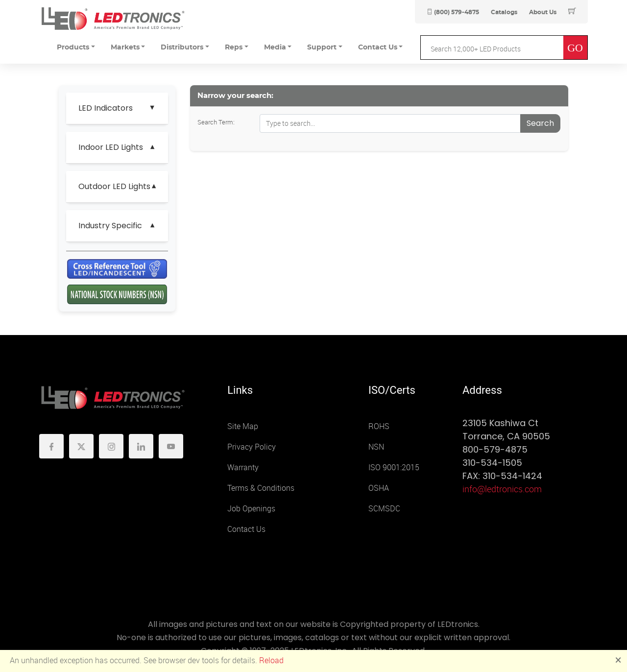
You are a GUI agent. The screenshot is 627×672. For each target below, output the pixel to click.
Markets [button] (125, 48)
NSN (376, 447)
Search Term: (216, 122)
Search (540, 123)
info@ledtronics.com (502, 489)
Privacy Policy (252, 447)
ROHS (379, 426)
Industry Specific (110, 226)
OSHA (379, 488)
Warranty (243, 468)
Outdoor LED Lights (114, 186)
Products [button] (73, 48)
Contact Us (246, 529)
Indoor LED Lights (111, 147)
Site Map (243, 426)
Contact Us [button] (378, 48)
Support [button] (322, 48)
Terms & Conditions (261, 488)
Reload (271, 660)
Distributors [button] (182, 48)
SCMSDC (384, 509)
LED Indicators (106, 108)
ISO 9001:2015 (394, 468)
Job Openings (251, 509)
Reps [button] (234, 48)
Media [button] (275, 48)
